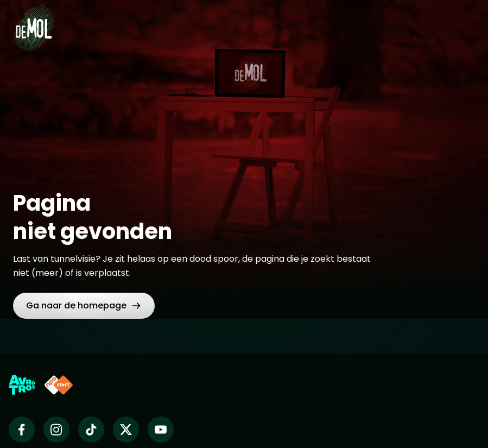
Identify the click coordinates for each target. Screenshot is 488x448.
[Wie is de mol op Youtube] (161, 430)
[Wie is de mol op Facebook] (22, 430)
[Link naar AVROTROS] (22, 385)
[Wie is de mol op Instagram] (56, 430)
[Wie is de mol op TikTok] (91, 430)
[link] (84, 306)
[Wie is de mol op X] (126, 430)
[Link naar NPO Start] (59, 385)
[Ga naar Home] (34, 22)
